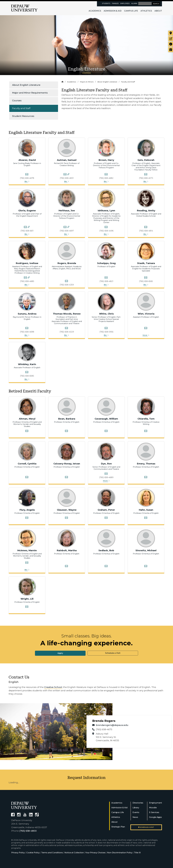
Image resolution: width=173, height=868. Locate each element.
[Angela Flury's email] (27, 518)
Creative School (53, 687)
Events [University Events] (136, 812)
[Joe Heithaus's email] (65, 227)
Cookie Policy (33, 853)
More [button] (146, 335)
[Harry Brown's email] (106, 175)
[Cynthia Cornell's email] (27, 477)
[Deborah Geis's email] (146, 175)
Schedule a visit (146, 827)
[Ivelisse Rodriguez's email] (25, 278)
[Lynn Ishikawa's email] (106, 227)
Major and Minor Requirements (30, 93)
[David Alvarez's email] (27, 175)
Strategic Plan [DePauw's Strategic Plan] (118, 827)
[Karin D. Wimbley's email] (27, 372)
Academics (95, 11)
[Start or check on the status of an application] (171, 39)
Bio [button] (27, 182)
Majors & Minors (87, 82)
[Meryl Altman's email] (27, 431)
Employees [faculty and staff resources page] (125, 3)
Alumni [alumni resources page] (134, 3)
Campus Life (131, 11)
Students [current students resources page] (106, 3)
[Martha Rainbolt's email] (66, 566)
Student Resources (23, 116)
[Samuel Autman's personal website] (68, 175)
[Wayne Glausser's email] (66, 518)
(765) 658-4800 (28, 831)
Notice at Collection (74, 853)
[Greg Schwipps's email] (106, 278)
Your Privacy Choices (95, 853)
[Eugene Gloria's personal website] (29, 227)
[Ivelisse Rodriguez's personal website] (29, 278)
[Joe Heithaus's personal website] (68, 227)
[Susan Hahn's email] (146, 518)
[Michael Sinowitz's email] (146, 566)
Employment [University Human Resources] (156, 803)
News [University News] (135, 817)
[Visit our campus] (171, 33)
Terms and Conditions (52, 853)
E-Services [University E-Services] (154, 812)
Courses (17, 101)
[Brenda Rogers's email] (66, 281)
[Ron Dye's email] (106, 474)
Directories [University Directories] (138, 803)
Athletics (146, 11)
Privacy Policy (18, 853)
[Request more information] (171, 44)
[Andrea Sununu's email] (27, 328)
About (158, 11)
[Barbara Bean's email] (66, 431)
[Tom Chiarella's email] (146, 431)
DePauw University (24, 8)
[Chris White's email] (106, 328)
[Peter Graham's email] (106, 518)
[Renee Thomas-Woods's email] (66, 328)
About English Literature (26, 85)
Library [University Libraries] (136, 808)
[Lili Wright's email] (27, 607)
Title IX (137, 853)
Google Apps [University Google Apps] (155, 817)
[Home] (62, 82)
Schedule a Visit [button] (113, 653)
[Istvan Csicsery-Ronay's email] (66, 477)
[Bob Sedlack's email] (106, 566)
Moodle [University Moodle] (153, 808)
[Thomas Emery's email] (146, 477)
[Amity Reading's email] (146, 227)
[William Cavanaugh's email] (106, 431)
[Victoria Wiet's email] (146, 328)
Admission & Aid (113, 11)
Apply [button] (60, 653)
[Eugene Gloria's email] (25, 227)
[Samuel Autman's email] (65, 175)
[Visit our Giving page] (171, 50)
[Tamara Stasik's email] (146, 278)
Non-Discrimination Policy (120, 853)
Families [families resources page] (115, 3)
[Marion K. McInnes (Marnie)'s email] (27, 563)
